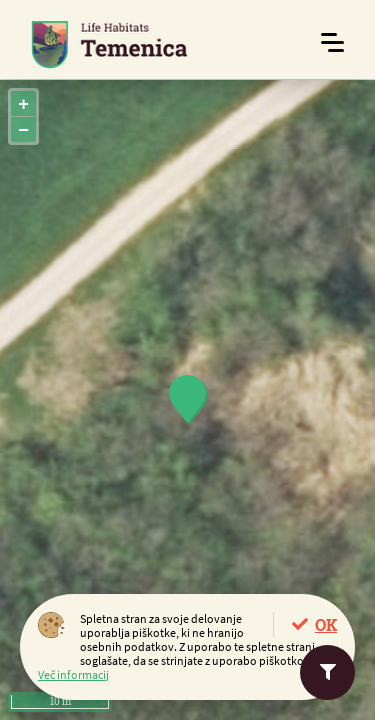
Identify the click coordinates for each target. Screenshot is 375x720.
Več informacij (73, 674)
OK (326, 624)
